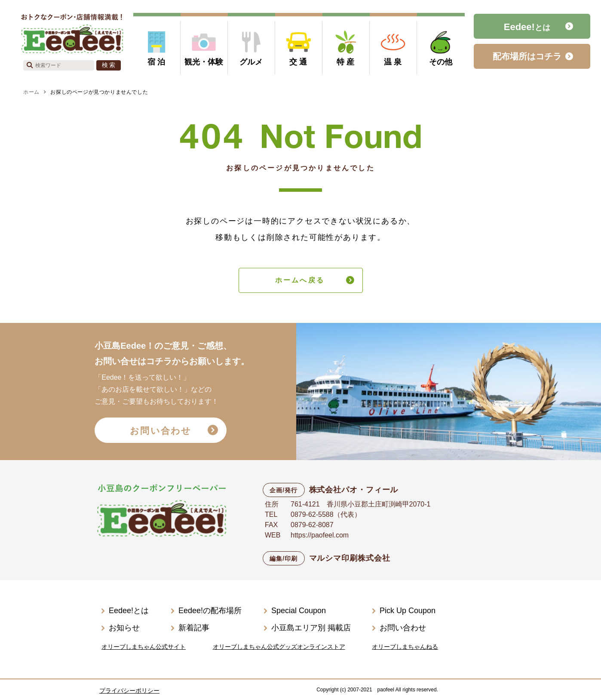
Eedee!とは (129, 611)
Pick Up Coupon (408, 611)
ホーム (31, 92)
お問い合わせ (161, 431)
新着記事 (194, 628)
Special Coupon (299, 611)
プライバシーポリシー (129, 691)
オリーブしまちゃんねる (405, 647)
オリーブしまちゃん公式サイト (144, 647)
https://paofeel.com (320, 535)
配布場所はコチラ (527, 56)
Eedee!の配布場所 (210, 611)
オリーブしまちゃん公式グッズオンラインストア (279, 647)
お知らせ (124, 628)
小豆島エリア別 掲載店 (311, 628)
